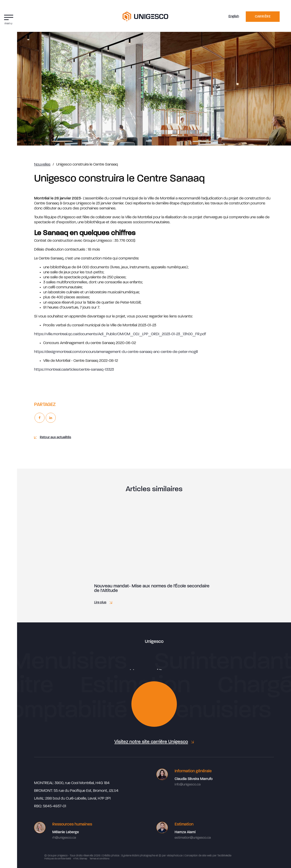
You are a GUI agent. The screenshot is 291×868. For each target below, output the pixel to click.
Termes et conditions (99, 859)
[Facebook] (40, 418)
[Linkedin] (51, 418)
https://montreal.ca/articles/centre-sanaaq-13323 (74, 370)
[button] (9, 19)
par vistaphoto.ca (172, 856)
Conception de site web (198, 856)
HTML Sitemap (80, 859)
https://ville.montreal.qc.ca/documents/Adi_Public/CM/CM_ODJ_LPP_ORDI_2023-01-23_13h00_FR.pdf (120, 334)
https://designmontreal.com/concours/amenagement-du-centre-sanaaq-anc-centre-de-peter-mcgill (116, 352)
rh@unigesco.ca (64, 838)
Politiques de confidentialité (58, 859)
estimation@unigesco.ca (193, 838)
